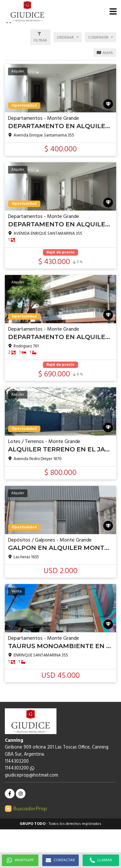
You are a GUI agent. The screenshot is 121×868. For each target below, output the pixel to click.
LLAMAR (101, 860)
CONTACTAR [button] (60, 860)
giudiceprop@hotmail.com (31, 775)
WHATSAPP (20, 860)
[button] (113, 11)
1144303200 (20, 768)
